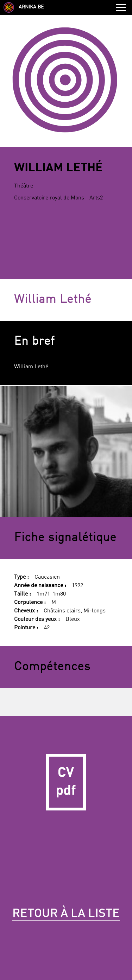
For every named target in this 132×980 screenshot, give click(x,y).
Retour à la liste (66, 914)
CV (66, 782)
